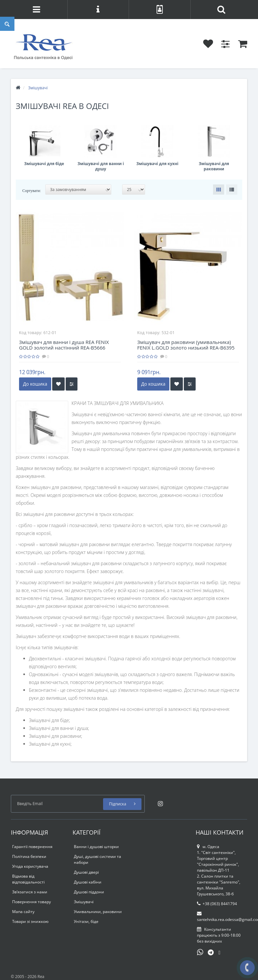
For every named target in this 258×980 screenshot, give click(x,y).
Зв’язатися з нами (30, 892)
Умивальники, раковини (98, 912)
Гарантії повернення (32, 847)
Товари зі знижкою (30, 921)
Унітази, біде (86, 921)
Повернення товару (32, 902)
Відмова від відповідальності (28, 879)
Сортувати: (32, 191)
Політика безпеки (29, 856)
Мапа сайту (23, 912)
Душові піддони (89, 892)
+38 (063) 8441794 (217, 904)
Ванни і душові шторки (96, 847)
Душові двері (86, 872)
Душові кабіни (88, 882)
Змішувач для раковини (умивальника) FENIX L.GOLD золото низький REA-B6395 (186, 345)
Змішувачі (84, 902)
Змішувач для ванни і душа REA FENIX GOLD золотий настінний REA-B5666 (64, 345)
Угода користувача (30, 866)
